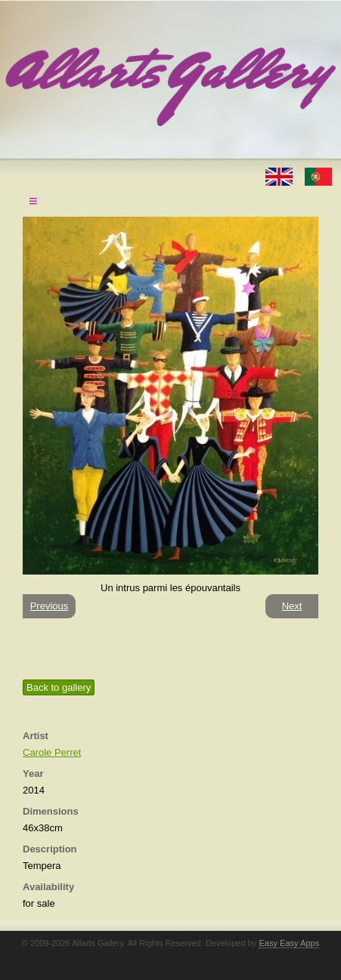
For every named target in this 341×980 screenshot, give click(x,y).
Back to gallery (59, 687)
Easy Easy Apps (289, 943)
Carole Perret (52, 752)
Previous (50, 606)
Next (292, 606)
